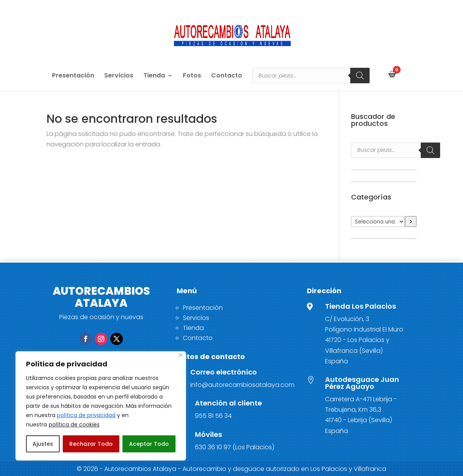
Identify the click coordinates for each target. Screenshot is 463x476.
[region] (101, 406)
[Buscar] (360, 76)
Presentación (73, 76)
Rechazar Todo (91, 444)
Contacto (227, 76)
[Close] (181, 355)
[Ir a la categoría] (411, 222)
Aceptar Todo (149, 444)
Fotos (192, 76)
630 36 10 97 (213, 447)
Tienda (154, 76)
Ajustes (43, 444)
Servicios (119, 76)
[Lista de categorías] (378, 222)
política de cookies (74, 424)
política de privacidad (86, 415)
